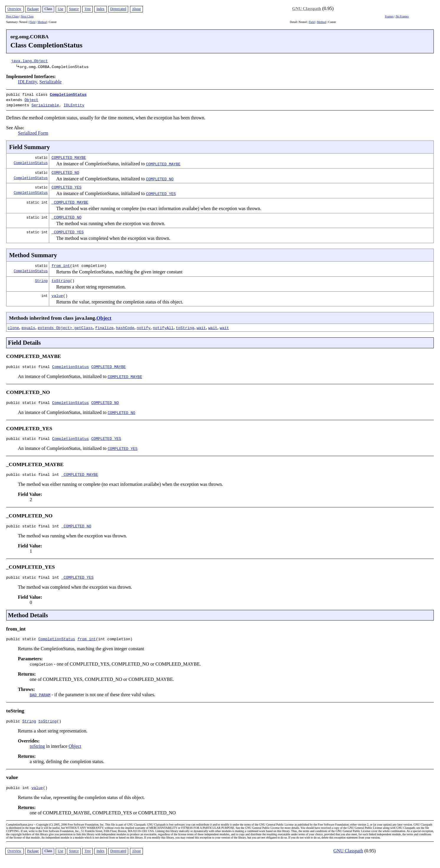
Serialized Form (33, 131)
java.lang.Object (30, 61)
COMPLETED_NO (65, 171)
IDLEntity (28, 82)
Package (33, 9)
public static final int (34, 476)
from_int (61, 264)
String (41, 279)
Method (42, 22)
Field (33, 22)
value (57, 294)
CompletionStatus (68, 94)
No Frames (402, 16)
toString (61, 279)
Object (31, 99)
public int (19, 794)
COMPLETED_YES (66, 185)
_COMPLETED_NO (66, 215)
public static (22, 643)
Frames (389, 16)
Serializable (51, 82)
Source (74, 9)
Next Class (27, 16)
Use (61, 9)
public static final (29, 366)
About (136, 9)
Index (100, 9)
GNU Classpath (306, 9)
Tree (88, 9)
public (14, 726)
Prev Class (13, 16)
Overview (14, 9)
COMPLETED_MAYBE (69, 156)
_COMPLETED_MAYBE (70, 200)
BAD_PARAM (40, 699)
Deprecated (118, 9)
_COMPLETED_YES (68, 230)
